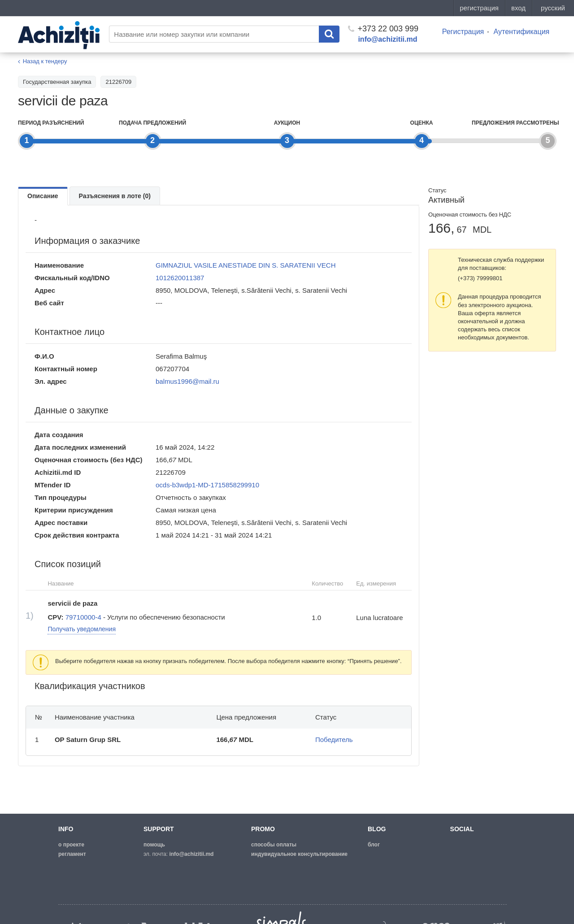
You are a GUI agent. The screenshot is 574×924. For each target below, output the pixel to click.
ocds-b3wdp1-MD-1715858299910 (207, 485)
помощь (154, 845)
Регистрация (463, 32)
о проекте (71, 845)
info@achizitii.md (387, 39)
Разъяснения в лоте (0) (115, 196)
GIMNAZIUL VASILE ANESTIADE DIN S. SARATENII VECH (246, 265)
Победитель (334, 740)
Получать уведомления (82, 629)
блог (374, 845)
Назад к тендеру (45, 61)
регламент (72, 854)
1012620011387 (180, 278)
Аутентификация (521, 32)
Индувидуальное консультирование (299, 854)
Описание (43, 196)
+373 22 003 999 (383, 29)
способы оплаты (274, 845)
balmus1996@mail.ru (187, 381)
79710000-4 (83, 617)
